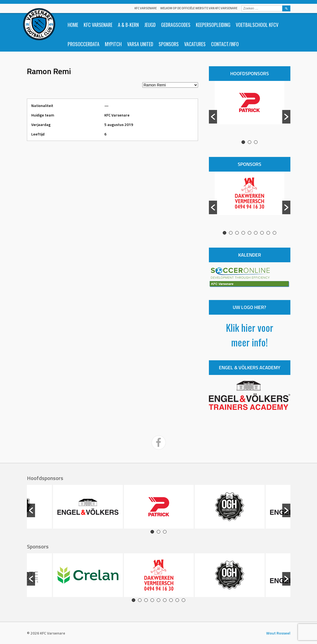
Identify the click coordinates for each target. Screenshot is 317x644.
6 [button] (256, 233)
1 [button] (243, 142)
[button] (213, 117)
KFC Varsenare (146, 8)
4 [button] (243, 233)
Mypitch (113, 44)
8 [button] (268, 233)
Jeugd (150, 25)
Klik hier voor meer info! (250, 335)
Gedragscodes (176, 25)
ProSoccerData (84, 44)
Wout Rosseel (278, 633)
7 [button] (262, 233)
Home (73, 25)
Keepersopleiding (213, 25)
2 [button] (249, 142)
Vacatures (195, 44)
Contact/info (225, 44)
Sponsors (169, 44)
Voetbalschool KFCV (257, 25)
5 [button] (249, 233)
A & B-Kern (128, 25)
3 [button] (256, 142)
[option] (250, 111)
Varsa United (140, 44)
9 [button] (274, 233)
